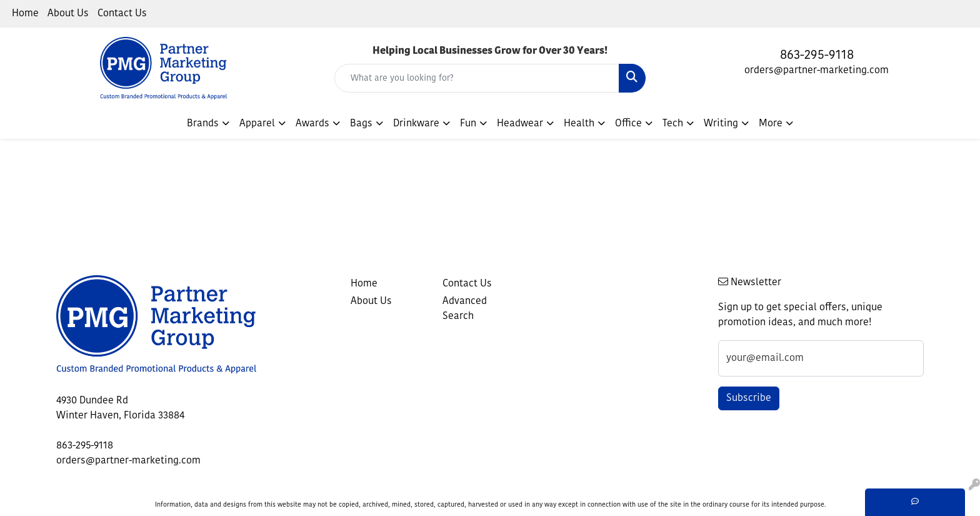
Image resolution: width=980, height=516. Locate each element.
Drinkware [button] (416, 124)
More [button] (771, 124)
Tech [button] (673, 124)
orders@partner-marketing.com (817, 71)
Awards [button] (312, 124)
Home (25, 14)
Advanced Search (465, 309)
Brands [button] (203, 124)
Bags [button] (361, 124)
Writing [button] (721, 124)
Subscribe (749, 398)
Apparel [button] (257, 124)
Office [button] (628, 124)
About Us (68, 14)
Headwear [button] (520, 124)
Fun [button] (468, 124)
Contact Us (122, 14)
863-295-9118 (817, 56)
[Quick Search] (477, 78)
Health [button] (579, 124)
